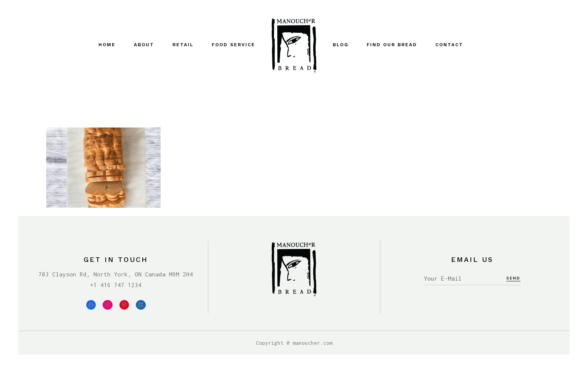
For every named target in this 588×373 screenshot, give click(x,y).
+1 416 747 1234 (116, 285)
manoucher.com (313, 343)
